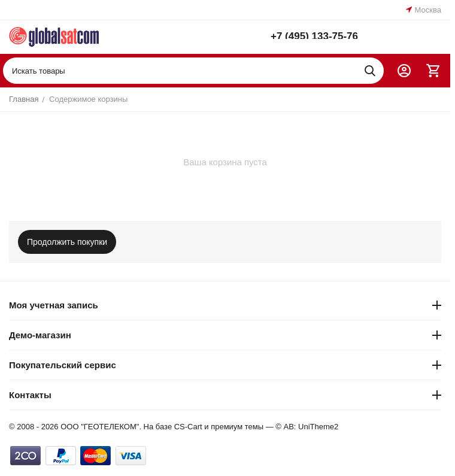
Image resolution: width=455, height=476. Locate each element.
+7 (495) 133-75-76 (314, 35)
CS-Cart (188, 427)
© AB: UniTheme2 (307, 427)
